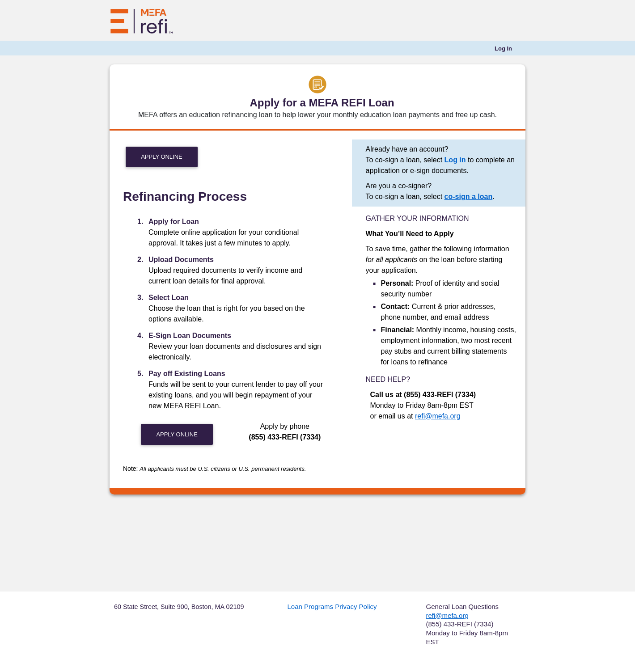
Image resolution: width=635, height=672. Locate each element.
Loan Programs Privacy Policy (332, 606)
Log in (455, 160)
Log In (503, 49)
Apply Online (161, 157)
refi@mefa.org (438, 416)
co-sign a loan (469, 197)
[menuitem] (503, 49)
